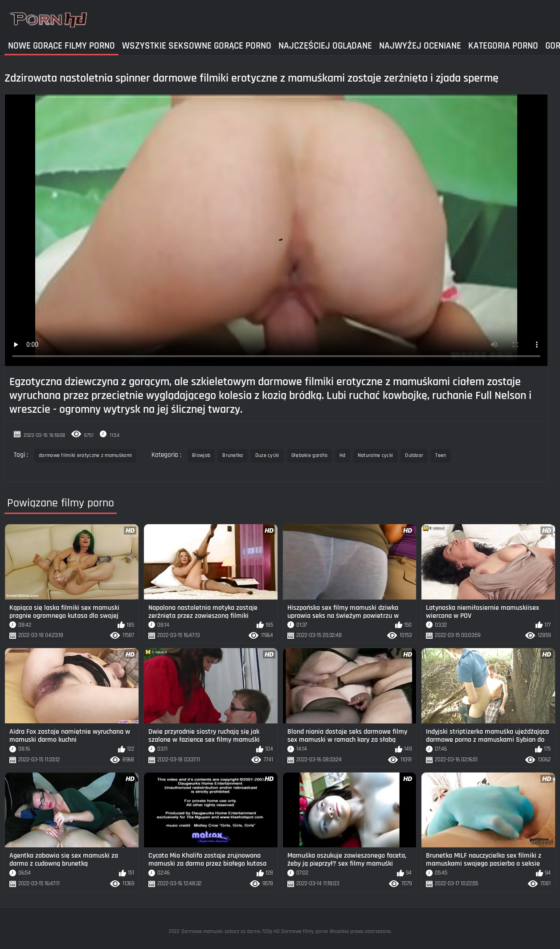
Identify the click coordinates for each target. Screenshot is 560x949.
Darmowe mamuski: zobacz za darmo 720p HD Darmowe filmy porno (255, 931)
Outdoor (414, 455)
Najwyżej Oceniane (420, 46)
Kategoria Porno (503, 46)
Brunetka (233, 455)
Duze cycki (267, 455)
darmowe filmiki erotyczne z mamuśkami (85, 455)
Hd (343, 455)
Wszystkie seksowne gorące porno (197, 46)
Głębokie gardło (310, 455)
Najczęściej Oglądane (325, 46)
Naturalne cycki (376, 455)
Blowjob (201, 455)
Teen (441, 455)
